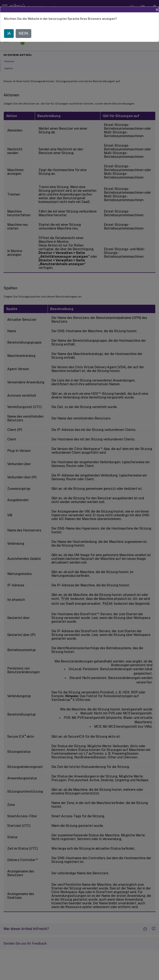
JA (9, 33)
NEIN (23, 33)
